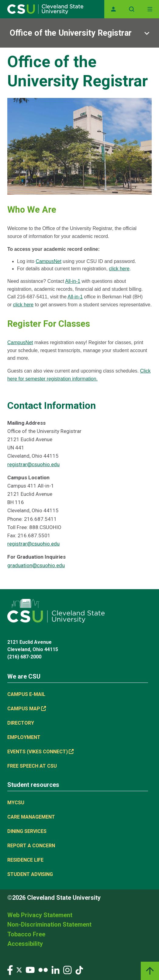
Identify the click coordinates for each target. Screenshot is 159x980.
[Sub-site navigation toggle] (79, 33)
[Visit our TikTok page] (79, 970)
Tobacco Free (26, 934)
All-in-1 (73, 281)
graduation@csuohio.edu (36, 565)
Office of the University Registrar (71, 33)
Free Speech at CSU (32, 766)
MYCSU (16, 803)
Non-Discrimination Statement (49, 924)
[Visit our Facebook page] (10, 970)
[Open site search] (132, 9)
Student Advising (30, 874)
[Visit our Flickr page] (43, 970)
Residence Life (25, 860)
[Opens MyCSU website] (113, 9)
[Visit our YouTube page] (30, 970)
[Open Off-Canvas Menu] (150, 9)
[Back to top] (150, 971)
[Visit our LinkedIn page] (55, 970)
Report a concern (31, 846)
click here (119, 269)
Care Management (31, 817)
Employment (24, 737)
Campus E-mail (26, 694)
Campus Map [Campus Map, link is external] (27, 709)
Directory (21, 723)
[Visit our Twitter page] (19, 970)
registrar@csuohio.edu (33, 464)
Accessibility (25, 944)
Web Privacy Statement (40, 915)
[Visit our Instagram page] (67, 970)
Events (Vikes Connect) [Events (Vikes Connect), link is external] (40, 752)
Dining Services (27, 831)
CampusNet (48, 261)
